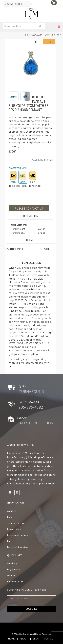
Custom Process (15, 581)
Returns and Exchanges (19, 535)
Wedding (12, 575)
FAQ (9, 541)
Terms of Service (16, 523)
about (24, 639)
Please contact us (29, 208)
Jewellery (12, 563)
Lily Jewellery (26, 634)
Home (28, 35)
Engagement (14, 569)
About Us (12, 511)
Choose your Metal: (18, 168)
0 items (9, 4)
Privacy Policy (14, 529)
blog (36, 639)
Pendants (49, 35)
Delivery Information (18, 547)
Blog (10, 517)
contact (49, 639)
